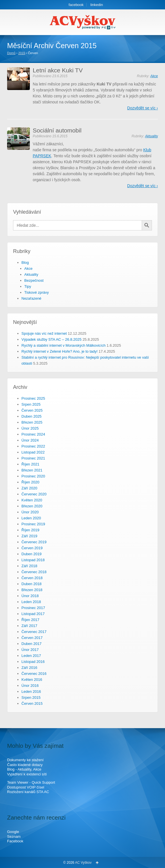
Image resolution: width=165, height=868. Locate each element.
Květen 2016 (32, 680)
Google (13, 832)
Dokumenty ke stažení (25, 760)
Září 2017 (30, 626)
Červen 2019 (32, 548)
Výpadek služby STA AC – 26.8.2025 (52, 339)
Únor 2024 (30, 440)
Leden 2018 (31, 602)
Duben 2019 (32, 554)
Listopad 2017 (33, 614)
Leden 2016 (31, 692)
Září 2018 (30, 566)
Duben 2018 (32, 584)
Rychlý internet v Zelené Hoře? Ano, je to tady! (60, 351)
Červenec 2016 (34, 674)
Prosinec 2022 (33, 446)
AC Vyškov (83, 863)
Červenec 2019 (34, 542)
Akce (154, 76)
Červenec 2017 (34, 632)
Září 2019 (30, 536)
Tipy (28, 286)
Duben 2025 (32, 416)
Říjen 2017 (31, 620)
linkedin (97, 5)
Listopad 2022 (33, 452)
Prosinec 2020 (33, 476)
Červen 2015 (32, 703)
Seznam (14, 837)
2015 (22, 53)
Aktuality (152, 136)
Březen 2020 (32, 506)
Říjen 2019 (31, 530)
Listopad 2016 (33, 662)
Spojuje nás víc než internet (44, 333)
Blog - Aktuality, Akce (24, 769)
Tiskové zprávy (37, 292)
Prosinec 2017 (33, 608)
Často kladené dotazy (25, 765)
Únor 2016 (30, 686)
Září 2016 (30, 668)
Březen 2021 (32, 470)
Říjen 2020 (31, 482)
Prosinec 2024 (33, 434)
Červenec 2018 (34, 572)
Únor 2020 (30, 512)
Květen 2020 (32, 500)
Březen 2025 (32, 422)
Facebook (15, 841)
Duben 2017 (32, 644)
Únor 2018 (30, 596)
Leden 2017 (31, 656)
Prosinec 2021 (33, 458)
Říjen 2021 (31, 464)
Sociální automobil (57, 130)
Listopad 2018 (33, 560)
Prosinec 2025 (33, 398)
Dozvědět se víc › (143, 108)
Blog (25, 263)
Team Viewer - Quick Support (31, 782)
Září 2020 (30, 488)
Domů (11, 53)
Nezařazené (32, 298)
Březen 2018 (32, 590)
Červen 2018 (32, 578)
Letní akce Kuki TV (58, 70)
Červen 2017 (32, 638)
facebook (76, 5)
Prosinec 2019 (33, 524)
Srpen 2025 (31, 404)
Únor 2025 (30, 428)
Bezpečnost (34, 280)
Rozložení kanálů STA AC (28, 792)
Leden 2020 (31, 518)
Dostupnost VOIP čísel (26, 787)
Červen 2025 (32, 410)
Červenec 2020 (34, 494)
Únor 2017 (30, 650)
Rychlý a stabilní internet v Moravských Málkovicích (64, 345)
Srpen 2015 (31, 698)
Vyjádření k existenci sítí (27, 774)
